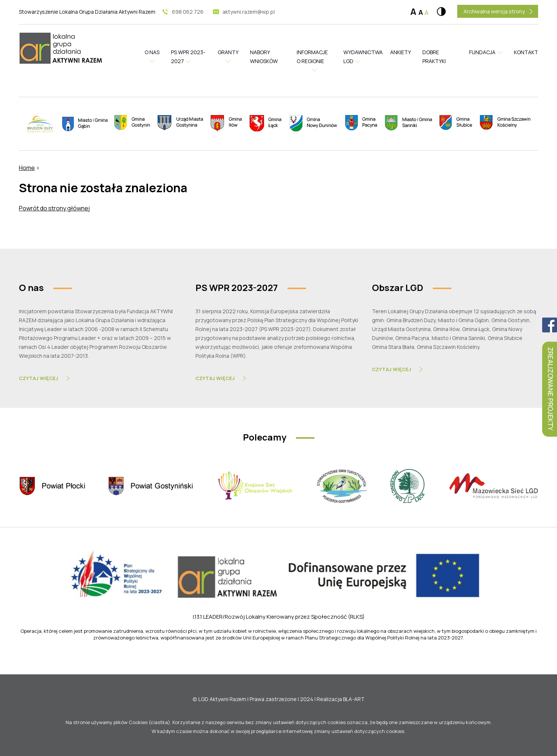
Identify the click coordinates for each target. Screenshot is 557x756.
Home (27, 168)
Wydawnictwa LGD (361, 57)
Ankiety (401, 52)
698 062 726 (188, 12)
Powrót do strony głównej (54, 208)
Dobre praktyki (434, 57)
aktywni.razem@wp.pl (249, 12)
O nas (152, 52)
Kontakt (526, 52)
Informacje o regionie (312, 57)
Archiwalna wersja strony (494, 11)
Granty (228, 52)
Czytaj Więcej (39, 378)
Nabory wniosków (264, 57)
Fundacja (482, 52)
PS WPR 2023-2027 (188, 57)
